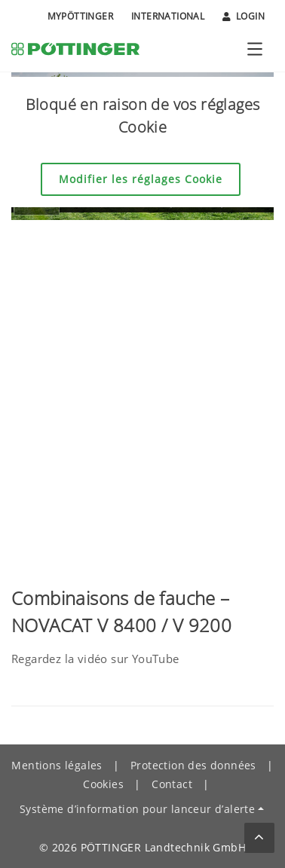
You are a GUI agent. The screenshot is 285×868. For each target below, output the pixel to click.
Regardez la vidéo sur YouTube (95, 659)
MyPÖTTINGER (80, 16)
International (168, 16)
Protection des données (193, 765)
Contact (172, 784)
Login (244, 17)
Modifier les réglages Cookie (141, 179)
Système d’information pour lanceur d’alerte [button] (137, 809)
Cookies (103, 784)
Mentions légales (57, 765)
